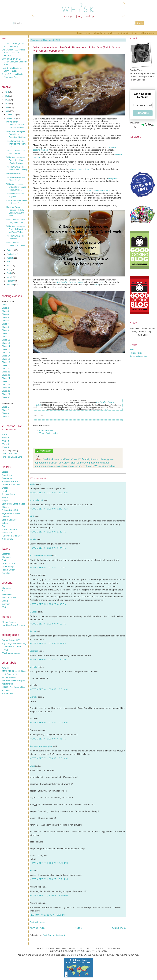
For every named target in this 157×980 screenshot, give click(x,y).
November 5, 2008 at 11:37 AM (49, 509)
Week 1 (5, 434)
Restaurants (124, 33)
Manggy (33, 612)
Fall (3, 591)
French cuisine (98, 459)
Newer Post (37, 928)
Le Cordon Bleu (67, 463)
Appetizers (7, 475)
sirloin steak (61, 466)
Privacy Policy (136, 353)
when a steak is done (80, 169)
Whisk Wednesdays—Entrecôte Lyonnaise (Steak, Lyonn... (16, 187)
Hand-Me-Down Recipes (13, 625)
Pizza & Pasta (8, 494)
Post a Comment (38, 922)
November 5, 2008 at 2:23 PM (48, 532)
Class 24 (6, 378)
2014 (7, 92)
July (9, 262)
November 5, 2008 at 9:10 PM (48, 624)
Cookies (5, 526)
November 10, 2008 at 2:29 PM (49, 895)
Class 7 (5, 324)
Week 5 (5, 447)
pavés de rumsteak (99, 463)
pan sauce (82, 463)
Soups (5, 501)
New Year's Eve (9, 598)
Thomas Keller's (93, 191)
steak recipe (75, 466)
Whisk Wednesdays (11, 653)
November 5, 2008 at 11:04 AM (49, 493)
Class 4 (5, 314)
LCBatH (53, 463)
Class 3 (5, 311)
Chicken (5, 507)
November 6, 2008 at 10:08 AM (49, 722)
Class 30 (6, 397)
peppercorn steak (44, 466)
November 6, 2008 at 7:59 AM (48, 660)
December (12, 115)
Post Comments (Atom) (54, 935)
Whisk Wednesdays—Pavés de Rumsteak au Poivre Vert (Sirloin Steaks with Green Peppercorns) (77, 49)
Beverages (7, 478)
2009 (7, 107)
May (9, 269)
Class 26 (6, 385)
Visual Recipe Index (49, 433)
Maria (32, 484)
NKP (32, 516)
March (10, 277)
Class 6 (5, 321)
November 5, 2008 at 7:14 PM (48, 568)
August (10, 258)
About (88, 33)
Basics (5, 472)
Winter (5, 607)
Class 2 (5, 308)
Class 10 (6, 333)
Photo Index (100, 33)
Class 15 (6, 349)
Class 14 (6, 346)
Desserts (6, 517)
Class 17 (6, 356)
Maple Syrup (8, 567)
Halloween (7, 594)
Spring (5, 601)
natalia (33, 539)
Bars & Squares (9, 520)
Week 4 (5, 444)
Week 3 (5, 441)
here (102, 282)
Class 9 (5, 330)
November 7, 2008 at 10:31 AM (49, 758)
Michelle (34, 667)
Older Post (119, 928)
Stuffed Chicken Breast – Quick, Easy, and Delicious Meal (14, 62)
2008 (7, 111)
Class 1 (5, 305)
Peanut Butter (8, 570)
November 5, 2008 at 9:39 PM (48, 643)
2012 (7, 96)
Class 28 (6, 391)
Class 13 (6, 343)
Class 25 (6, 381)
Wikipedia (113, 179)
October (11, 250)
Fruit (4, 560)
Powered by (143, 125)
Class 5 (5, 317)
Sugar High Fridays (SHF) (14, 643)
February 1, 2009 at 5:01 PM (48, 915)
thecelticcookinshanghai (41, 746)
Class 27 (6, 388)
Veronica (34, 651)
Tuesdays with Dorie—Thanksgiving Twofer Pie (16, 144)
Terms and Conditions (139, 356)
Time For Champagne (12, 457)
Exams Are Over (9, 454)
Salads (5, 497)
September (12, 254)
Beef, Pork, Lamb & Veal (13, 504)
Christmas (6, 588)
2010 (7, 104)
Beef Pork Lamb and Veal (56, 459)
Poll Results (7, 693)
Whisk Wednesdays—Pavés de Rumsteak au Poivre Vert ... (16, 229)
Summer (6, 604)
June (9, 266)
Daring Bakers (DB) (11, 640)
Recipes (112, 33)
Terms (135, 33)
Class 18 (6, 359)
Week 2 (5, 438)
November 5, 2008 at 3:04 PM (48, 548)
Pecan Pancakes (14, 174)
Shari (32, 766)
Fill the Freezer (9, 622)
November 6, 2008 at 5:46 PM (48, 739)
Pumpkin (6, 573)
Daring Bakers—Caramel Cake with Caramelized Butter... (17, 125)
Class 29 (6, 394)
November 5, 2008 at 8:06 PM (48, 604)
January (11, 285)
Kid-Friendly (7, 539)
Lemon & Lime (8, 563)
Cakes (5, 523)
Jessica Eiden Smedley (41, 556)
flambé (86, 459)
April (9, 273)
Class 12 (6, 340)
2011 (7, 100)
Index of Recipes (47, 431)
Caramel (6, 554)
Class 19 (6, 362)
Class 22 (6, 372)
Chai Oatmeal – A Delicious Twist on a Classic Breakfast (13, 53)
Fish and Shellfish (10, 510)
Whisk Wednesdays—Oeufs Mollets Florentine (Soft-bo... (16, 134)
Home (80, 33)
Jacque (33, 631)
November (12, 119)
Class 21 (6, 369)
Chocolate (6, 557)
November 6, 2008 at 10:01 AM (49, 689)
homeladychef (36, 500)
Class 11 (6, 337)
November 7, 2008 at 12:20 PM (49, 863)
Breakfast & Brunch (11, 481)
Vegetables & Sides (11, 513)
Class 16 (6, 353)
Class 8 (5, 327)
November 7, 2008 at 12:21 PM (49, 879)
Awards (5, 668)
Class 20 (6, 365)
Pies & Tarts (7, 533)
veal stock (106, 191)
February (11, 281)
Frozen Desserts (9, 529)
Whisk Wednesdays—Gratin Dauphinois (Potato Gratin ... (16, 160)
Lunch (4, 491)
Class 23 (6, 375)
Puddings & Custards (12, 536)
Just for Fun (7, 684)
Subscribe (143, 113)
